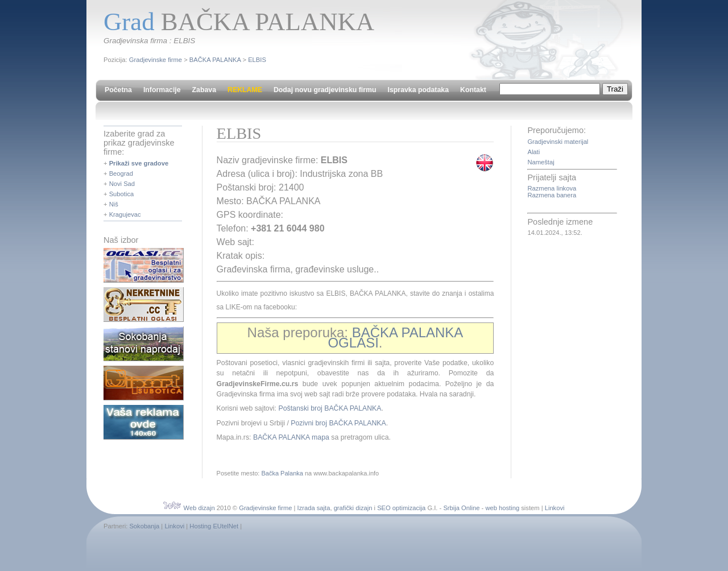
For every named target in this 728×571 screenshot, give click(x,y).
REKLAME (245, 90)
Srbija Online (461, 508)
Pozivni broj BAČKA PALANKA (338, 423)
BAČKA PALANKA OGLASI (395, 338)
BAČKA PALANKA (215, 60)
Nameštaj (541, 162)
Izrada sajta (314, 508)
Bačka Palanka (282, 473)
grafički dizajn (353, 508)
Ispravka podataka (418, 90)
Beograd (121, 173)
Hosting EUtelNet (214, 526)
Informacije (162, 90)
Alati (533, 152)
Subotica (122, 194)
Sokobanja (144, 526)
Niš (114, 204)
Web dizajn (199, 508)
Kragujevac (125, 214)
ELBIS (257, 60)
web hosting (502, 508)
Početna (118, 90)
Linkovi (555, 508)
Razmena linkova (552, 188)
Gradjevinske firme (156, 60)
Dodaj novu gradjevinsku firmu (325, 90)
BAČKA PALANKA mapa (291, 437)
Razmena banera (552, 195)
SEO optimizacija (401, 508)
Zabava (204, 90)
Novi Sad (122, 184)
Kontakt (473, 90)
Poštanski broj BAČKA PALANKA (330, 408)
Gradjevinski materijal (558, 142)
